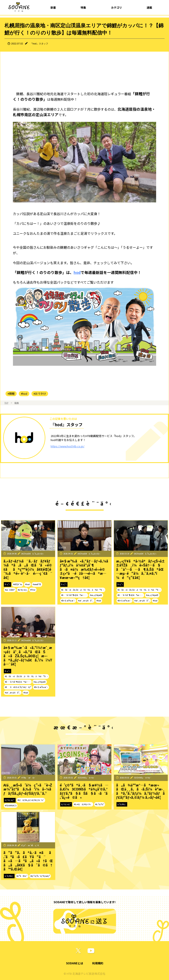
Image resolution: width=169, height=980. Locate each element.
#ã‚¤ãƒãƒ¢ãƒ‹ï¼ (83, 804)
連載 (149, 8)
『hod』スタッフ (39, 44)
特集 (83, 8)
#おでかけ (40, 394)
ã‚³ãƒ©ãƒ (122, 804)
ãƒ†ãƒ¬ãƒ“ (10, 800)
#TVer (33, 590)
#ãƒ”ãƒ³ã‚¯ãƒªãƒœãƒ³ (40, 876)
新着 (53, 8)
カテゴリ (116, 8)
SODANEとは (75, 963)
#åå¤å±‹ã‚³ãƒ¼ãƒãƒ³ (18, 687)
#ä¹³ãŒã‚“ (22, 876)
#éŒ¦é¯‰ (18, 584)
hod (77, 272)
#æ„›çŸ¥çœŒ (96, 595)
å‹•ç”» (7, 584)
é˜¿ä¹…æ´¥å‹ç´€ (30, 845)
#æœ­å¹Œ (37, 584)
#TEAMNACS (11, 805)
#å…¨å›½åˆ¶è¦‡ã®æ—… (74, 595)
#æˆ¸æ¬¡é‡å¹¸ (86, 601)
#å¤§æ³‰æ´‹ (68, 601)
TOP (6, 403)
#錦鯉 (11, 394)
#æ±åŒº (10, 590)
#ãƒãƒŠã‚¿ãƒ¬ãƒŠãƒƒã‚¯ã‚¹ (31, 800)
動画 (17, 403)
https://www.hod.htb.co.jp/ (68, 446)
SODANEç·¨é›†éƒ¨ (87, 778)
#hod (24, 394)
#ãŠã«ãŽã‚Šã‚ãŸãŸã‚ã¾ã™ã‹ (83, 590)
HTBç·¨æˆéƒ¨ (29, 778)
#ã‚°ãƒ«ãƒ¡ (22, 590)
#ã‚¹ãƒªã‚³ (99, 804)
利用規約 (98, 963)
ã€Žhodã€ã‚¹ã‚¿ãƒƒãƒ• (33, 554)
